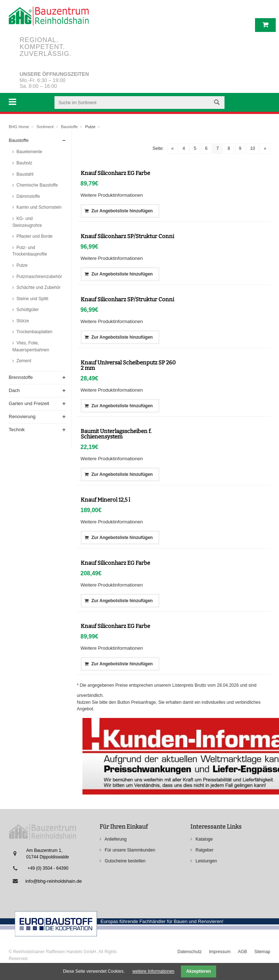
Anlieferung (115, 839)
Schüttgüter (27, 310)
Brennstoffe (21, 377)
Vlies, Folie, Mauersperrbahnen (31, 346)
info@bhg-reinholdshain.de (54, 881)
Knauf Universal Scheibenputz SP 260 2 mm (128, 365)
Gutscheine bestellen (124, 861)
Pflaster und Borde (34, 236)
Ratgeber (204, 850)
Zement (23, 361)
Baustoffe (69, 127)
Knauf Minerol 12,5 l (105, 500)
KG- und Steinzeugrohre (27, 222)
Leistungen (206, 861)
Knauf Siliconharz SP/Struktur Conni (127, 236)
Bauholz (24, 163)
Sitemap (262, 952)
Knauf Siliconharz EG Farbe (115, 173)
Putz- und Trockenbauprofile (30, 251)
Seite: (158, 148)
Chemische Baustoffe (37, 185)
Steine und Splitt (32, 299)
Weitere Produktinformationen (112, 195)
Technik (17, 430)
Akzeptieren (198, 971)
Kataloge (204, 839)
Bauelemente (29, 152)
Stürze (22, 321)
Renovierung (22, 416)
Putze (21, 265)
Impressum (220, 952)
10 (253, 148)
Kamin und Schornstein (38, 207)
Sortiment (45, 127)
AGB (242, 952)
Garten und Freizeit (29, 403)
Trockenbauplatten (34, 332)
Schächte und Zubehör (38, 287)
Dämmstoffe (28, 196)
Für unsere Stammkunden (129, 850)
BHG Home (19, 127)
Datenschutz (190, 952)
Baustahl (24, 174)
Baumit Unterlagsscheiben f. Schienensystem (116, 434)
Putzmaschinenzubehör (39, 277)
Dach (14, 390)
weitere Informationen (153, 971)
